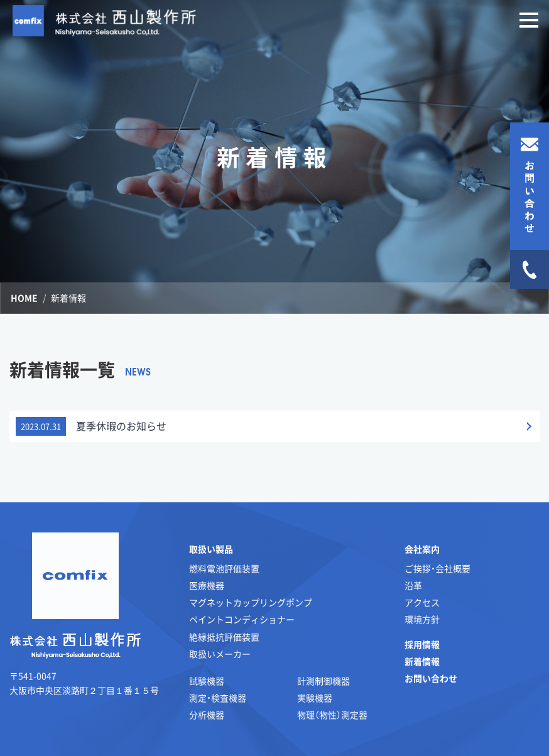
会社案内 (422, 549)
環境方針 (422, 619)
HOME (24, 298)
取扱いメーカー (220, 654)
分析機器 (207, 715)
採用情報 (422, 644)
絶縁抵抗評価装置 (224, 637)
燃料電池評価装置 (224, 568)
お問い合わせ (431, 678)
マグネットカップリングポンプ (251, 602)
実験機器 (315, 698)
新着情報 (422, 661)
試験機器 (207, 681)
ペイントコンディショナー (242, 619)
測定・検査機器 (218, 698)
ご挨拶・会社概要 (438, 568)
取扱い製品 (211, 549)
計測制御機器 (323, 681)
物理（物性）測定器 (332, 715)
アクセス (422, 602)
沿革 (413, 585)
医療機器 (207, 585)
